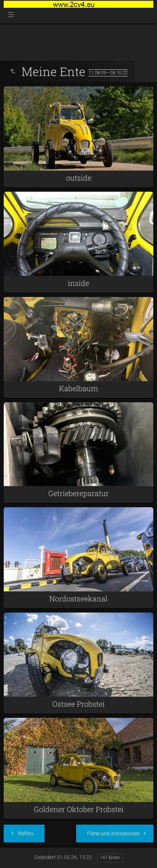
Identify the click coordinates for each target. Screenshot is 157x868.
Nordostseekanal (78, 598)
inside (78, 283)
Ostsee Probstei (78, 704)
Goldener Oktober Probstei (79, 809)
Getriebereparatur (78, 493)
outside (79, 178)
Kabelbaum (78, 388)
